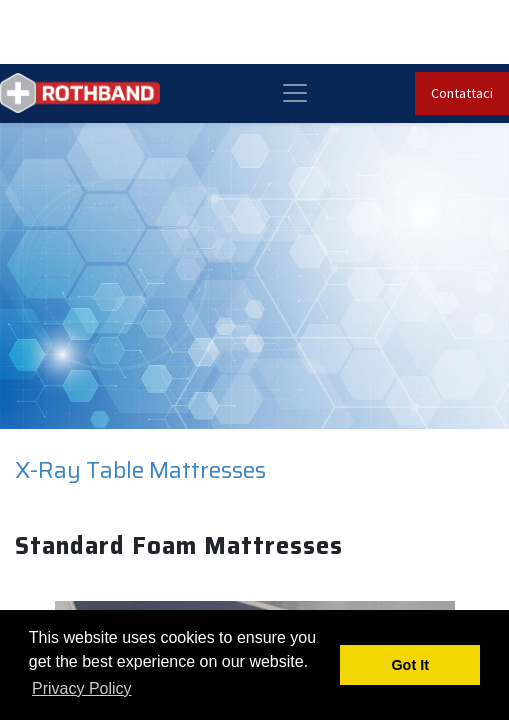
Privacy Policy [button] (82, 688)
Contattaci (462, 93)
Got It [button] (410, 665)
